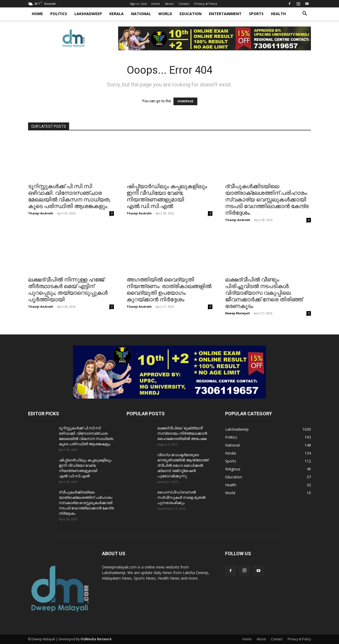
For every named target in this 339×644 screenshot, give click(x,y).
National (141, 14)
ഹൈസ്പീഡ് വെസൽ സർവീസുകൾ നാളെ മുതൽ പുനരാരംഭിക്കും (181, 497)
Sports (256, 14)
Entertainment (225, 14)
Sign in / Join (138, 4)
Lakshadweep (88, 14)
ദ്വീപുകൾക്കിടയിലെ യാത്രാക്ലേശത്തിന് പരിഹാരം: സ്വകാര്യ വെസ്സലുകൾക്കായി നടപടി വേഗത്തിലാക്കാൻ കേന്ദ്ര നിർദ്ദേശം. (267, 200)
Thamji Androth (41, 213)
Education (191, 14)
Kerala (117, 14)
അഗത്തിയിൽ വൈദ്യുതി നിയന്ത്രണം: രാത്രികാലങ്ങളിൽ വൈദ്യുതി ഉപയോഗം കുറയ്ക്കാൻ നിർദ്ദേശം (169, 290)
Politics (59, 14)
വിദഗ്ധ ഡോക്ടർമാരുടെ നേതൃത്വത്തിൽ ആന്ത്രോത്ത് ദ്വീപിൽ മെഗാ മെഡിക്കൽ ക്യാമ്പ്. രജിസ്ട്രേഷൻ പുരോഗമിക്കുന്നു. (183, 465)
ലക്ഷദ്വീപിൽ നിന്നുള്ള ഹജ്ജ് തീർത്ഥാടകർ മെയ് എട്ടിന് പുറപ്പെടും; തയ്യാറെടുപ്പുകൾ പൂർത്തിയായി (68, 290)
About (169, 4)
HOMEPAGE (185, 101)
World (165, 14)
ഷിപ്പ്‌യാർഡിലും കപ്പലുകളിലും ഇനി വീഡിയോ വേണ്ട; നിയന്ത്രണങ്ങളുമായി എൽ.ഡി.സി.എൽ (167, 196)
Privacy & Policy (206, 4)
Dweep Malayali (238, 313)
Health (278, 14)
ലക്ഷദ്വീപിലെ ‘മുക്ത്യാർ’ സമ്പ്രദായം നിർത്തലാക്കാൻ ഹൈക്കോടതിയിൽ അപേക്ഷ (182, 433)
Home (156, 4)
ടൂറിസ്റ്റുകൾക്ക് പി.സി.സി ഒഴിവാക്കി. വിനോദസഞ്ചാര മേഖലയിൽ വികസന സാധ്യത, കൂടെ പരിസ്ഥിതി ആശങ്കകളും (69, 196)
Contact (184, 4)
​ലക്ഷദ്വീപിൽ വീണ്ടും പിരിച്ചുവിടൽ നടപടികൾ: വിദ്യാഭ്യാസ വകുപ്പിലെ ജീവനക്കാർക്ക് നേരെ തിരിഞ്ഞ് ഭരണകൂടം (264, 293)
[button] (305, 14)
